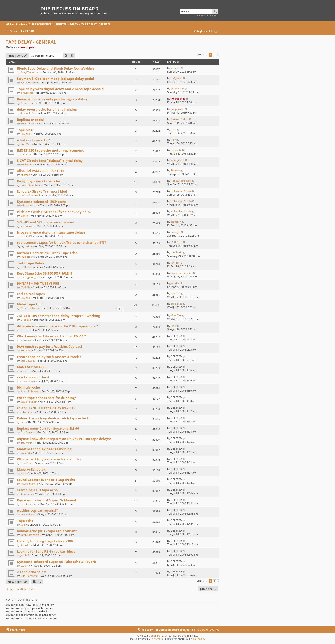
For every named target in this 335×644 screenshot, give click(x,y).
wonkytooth (27, 164)
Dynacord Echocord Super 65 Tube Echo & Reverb (56, 562)
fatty (23, 473)
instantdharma (29, 484)
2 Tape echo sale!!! (31, 572)
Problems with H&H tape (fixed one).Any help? (54, 212)
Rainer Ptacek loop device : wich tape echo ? (53, 418)
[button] (218, 55)
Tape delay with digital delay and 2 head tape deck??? (61, 89)
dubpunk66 (27, 113)
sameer (175, 68)
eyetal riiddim (28, 83)
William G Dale (29, 308)
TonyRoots (26, 463)
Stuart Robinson (30, 391)
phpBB (154, 636)
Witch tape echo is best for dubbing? (46, 398)
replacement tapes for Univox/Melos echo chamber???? (61, 242)
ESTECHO (26, 236)
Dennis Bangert (30, 535)
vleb (23, 422)
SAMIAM (25, 287)
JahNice (25, 267)
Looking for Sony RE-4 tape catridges (46, 551)
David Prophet (29, 402)
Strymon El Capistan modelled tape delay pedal (55, 79)
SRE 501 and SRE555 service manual (45, 222)
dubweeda (26, 494)
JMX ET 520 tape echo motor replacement (50, 150)
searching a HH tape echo (37, 490)
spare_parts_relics (31, 277)
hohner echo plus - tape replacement (47, 531)
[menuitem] (30, 31)
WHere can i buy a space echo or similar (49, 459)
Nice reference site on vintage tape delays (51, 232)
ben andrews (28, 514)
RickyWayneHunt (30, 72)
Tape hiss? (25, 130)
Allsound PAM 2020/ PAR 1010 (41, 171)
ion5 (23, 330)
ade (23, 371)
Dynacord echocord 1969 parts (42, 202)
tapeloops (177, 304)
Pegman (25, 175)
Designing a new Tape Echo (38, 181)
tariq (28, 246)
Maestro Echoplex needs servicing (44, 449)
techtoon (26, 226)
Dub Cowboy (28, 361)
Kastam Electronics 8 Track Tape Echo (47, 253)
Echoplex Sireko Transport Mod (42, 191)
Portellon (26, 103)
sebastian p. (27, 412)
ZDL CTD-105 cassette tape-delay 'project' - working (58, 316)
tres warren (27, 443)
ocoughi (175, 232)
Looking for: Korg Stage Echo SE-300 (45, 541)
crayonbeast (28, 381)
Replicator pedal (30, 120)
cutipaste (26, 154)
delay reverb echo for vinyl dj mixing (47, 109)
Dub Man (26, 144)
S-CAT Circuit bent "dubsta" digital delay (50, 161)
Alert (174, 129)
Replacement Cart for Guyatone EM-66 (48, 428)
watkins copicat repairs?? (37, 510)
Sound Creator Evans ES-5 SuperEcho (46, 480)
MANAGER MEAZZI (31, 367)
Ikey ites (25, 134)
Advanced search (207, 15)
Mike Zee (26, 320)
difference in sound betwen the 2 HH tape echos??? (58, 326)
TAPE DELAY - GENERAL (31, 42)
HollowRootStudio (31, 185)
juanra (24, 216)
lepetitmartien (29, 504)
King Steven (27, 432)
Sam (23, 525)
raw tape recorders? (33, 377)
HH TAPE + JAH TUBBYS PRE (38, 283)
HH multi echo (28, 387)
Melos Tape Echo (30, 304)
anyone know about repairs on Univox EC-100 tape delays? (64, 439)
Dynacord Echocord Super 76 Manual (46, 500)
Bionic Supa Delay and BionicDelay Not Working (55, 68)
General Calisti (29, 123)
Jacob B (25, 555)
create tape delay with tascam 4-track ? (49, 357)
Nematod (26, 350)
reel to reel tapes (31, 294)
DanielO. (25, 453)
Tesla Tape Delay (30, 263)
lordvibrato (27, 93)
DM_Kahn (176, 78)
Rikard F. (25, 545)
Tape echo (25, 521)
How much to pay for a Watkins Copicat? (50, 346)
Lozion (24, 566)
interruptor (27, 47)
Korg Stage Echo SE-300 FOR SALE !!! (44, 273)
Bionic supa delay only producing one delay (52, 99)
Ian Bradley (199, 639)
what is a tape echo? (33, 140)
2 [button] (215, 55)
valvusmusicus (29, 205)
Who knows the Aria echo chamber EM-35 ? (51, 336)
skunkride (26, 257)
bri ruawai (26, 340)
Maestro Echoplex (31, 469)
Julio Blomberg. (29, 576)
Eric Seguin (157, 639)
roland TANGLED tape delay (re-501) (46, 408)
